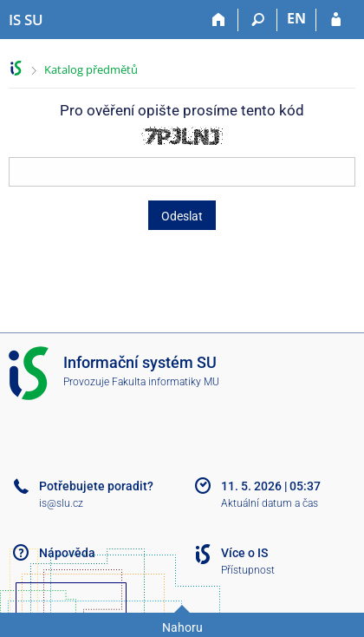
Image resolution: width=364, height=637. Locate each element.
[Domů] (219, 20)
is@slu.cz (61, 503)
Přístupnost (248, 570)
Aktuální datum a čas (270, 503)
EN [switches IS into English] (296, 18)
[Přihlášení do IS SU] (336, 20)
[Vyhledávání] (258, 20)
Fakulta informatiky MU (166, 382)
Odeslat (182, 216)
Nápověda (67, 553)
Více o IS (244, 553)
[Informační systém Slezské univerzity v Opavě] (26, 20)
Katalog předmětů (91, 69)
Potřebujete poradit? (96, 486)
